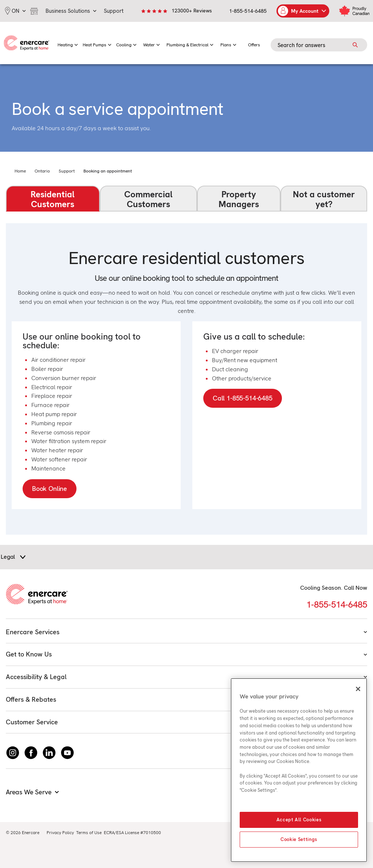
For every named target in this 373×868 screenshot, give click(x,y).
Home (20, 171)
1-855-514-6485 (248, 11)
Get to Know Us (186, 654)
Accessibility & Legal (186, 677)
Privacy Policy (60, 833)
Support (67, 171)
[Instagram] (13, 753)
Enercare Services (186, 632)
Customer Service (186, 722)
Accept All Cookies (299, 820)
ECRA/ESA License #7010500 (132, 833)
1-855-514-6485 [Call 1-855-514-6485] (337, 604)
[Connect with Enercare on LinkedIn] (49, 753)
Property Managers (239, 199)
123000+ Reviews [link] (192, 11)
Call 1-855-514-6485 (243, 398)
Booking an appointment (108, 171)
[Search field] (319, 45)
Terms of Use (89, 833)
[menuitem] (68, 43)
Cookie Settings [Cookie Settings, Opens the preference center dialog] (299, 839)
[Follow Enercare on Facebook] (31, 753)
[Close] (358, 689)
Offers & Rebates (186, 699)
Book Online (50, 489)
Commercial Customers (148, 199)
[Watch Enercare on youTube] (67, 753)
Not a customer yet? (324, 199)
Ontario (42, 171)
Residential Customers (53, 199)
